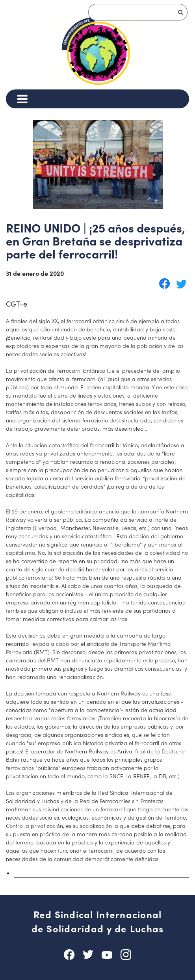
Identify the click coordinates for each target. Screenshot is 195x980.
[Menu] (22, 99)
